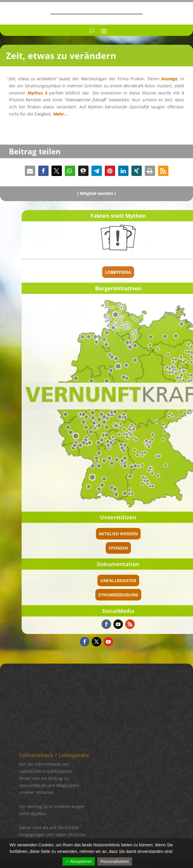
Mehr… (60, 114)
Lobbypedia (171, 272)
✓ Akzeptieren (79, 861)
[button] (30, 171)
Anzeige (169, 79)
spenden (171, 548)
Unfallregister (171, 580)
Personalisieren (115, 861)
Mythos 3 (37, 93)
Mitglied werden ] (98, 193)
